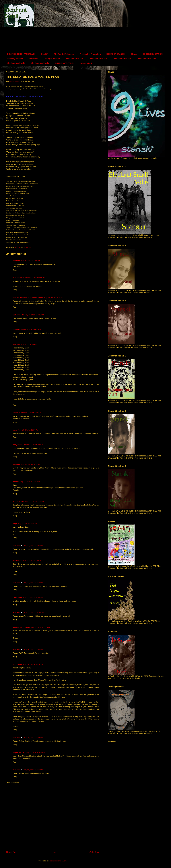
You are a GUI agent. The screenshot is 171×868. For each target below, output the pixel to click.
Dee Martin (17, 330)
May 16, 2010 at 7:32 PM (34, 445)
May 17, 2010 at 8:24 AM (33, 583)
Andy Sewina (18, 445)
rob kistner (17, 561)
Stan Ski (16, 546)
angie (15, 523)
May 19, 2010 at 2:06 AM (40, 627)
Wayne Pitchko (19, 752)
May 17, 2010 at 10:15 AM (33, 598)
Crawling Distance (15, 59)
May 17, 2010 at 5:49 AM (28, 523)
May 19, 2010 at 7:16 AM (33, 650)
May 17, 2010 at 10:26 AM (34, 613)
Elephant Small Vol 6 (40, 63)
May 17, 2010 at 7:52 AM (33, 546)
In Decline (33, 59)
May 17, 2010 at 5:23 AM (35, 501)
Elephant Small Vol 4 (147, 59)
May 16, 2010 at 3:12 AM (34, 315)
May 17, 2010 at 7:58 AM (32, 561)
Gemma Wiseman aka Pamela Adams (28, 298)
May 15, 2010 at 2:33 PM (30, 261)
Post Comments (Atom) (58, 861)
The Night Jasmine (52, 59)
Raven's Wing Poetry (21, 627)
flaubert (16, 482)
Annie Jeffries (18, 501)
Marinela (16, 261)
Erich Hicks (17, 664)
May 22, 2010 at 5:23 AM (35, 752)
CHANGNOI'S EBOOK (65, 63)
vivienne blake (19, 278)
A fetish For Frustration (90, 54)
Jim (14, 344)
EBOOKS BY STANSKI (153, 54)
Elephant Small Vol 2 (99, 59)
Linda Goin (17, 598)
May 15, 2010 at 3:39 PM (35, 278)
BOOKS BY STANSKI (116, 54)
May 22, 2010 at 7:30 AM (33, 770)
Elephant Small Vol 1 (75, 59)
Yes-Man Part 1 (87, 63)
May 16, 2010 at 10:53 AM (26, 344)
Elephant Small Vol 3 (123, 59)
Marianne (16, 464)
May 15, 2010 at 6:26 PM (54, 298)
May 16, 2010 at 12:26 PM (31, 413)
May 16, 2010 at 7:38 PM (31, 464)
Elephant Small (15, 13)
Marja (15, 430)
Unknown (17, 413)
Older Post (94, 852)
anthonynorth (18, 315)
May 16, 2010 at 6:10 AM (32, 330)
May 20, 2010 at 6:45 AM (33, 738)
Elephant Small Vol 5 (16, 63)
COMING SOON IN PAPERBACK (21, 54)
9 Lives (134, 54)
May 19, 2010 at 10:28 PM (33, 664)
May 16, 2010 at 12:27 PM (28, 430)
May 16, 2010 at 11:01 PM (30, 482)
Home (53, 852)
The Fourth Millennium (64, 54)
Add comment (13, 783)
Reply (15, 270)
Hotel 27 (45, 54)
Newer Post (12, 852)
